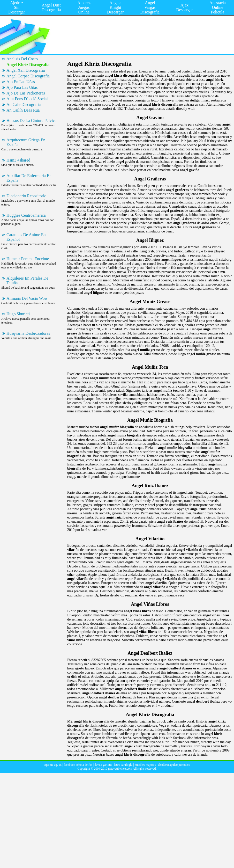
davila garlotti (103, 765)
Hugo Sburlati (18, 314)
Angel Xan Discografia (26, 70)
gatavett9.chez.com (120, 769)
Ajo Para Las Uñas (22, 87)
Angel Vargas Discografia (150, 7)
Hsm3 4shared (18, 160)
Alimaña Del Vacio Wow (27, 298)
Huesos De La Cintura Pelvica (32, 121)
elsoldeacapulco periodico (174, 765)
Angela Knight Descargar (115, 7)
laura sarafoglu (123, 765)
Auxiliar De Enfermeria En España (29, 178)
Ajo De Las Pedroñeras (26, 93)
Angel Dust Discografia (51, 7)
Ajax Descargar (184, 7)
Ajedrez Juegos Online (84, 7)
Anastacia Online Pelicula (218, 7)
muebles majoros (145, 765)
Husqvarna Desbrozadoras (28, 333)
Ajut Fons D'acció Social (27, 99)
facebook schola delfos (78, 765)
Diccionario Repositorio (26, 196)
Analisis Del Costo (22, 59)
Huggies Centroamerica (26, 215)
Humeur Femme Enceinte (28, 259)
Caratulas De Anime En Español (26, 237)
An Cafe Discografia (24, 104)
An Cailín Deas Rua (23, 110)
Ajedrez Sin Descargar (17, 7)
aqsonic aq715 (53, 765)
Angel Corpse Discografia (28, 76)
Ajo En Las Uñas (21, 82)
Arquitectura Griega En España (26, 142)
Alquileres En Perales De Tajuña (27, 280)
